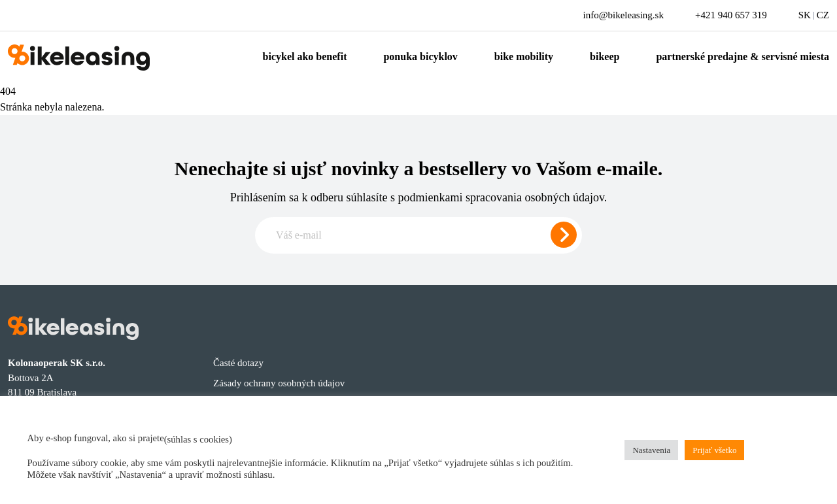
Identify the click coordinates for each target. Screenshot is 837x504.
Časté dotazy (238, 363)
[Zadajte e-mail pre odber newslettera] (418, 235)
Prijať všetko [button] (714, 450)
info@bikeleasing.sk (623, 15)
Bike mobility (524, 57)
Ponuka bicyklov (420, 57)
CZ (823, 15)
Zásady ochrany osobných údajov (279, 383)
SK (805, 15)
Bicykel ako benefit (305, 57)
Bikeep (605, 57)
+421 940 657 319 (731, 15)
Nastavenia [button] (651, 450)
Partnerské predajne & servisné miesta (743, 57)
